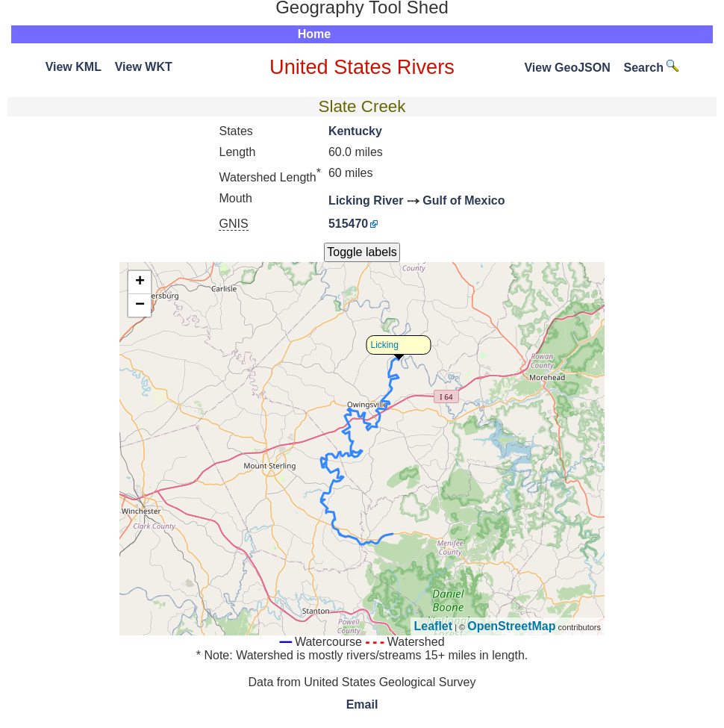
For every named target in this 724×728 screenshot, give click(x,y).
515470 (348, 224)
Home (314, 34)
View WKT (144, 67)
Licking (385, 345)
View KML (74, 67)
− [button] (140, 305)
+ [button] (140, 282)
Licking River (366, 200)
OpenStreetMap (511, 626)
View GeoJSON (567, 68)
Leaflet (434, 626)
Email (362, 704)
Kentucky (355, 131)
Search (652, 68)
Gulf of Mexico (464, 200)
